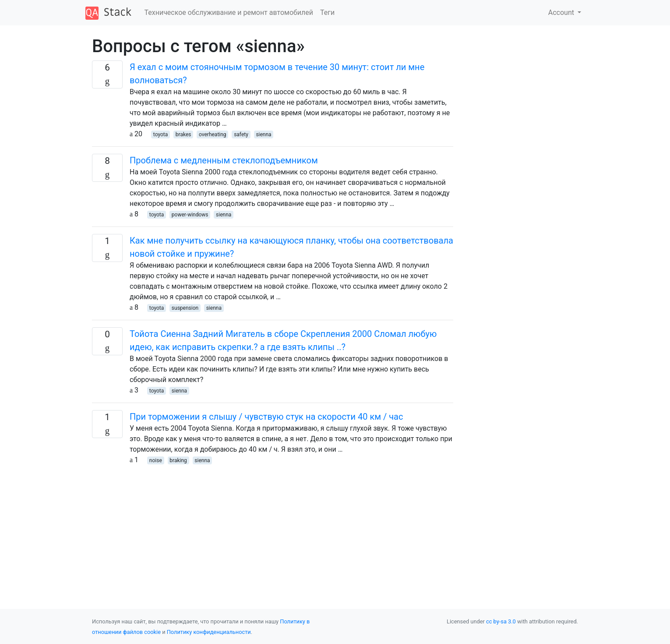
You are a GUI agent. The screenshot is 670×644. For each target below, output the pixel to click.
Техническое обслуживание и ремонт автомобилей (229, 12)
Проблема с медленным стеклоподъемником (224, 160)
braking (178, 460)
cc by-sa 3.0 (501, 621)
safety (241, 134)
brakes (183, 134)
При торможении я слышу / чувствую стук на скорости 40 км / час (266, 417)
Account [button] (562, 12)
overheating (213, 134)
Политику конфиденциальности (209, 632)
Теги (327, 12)
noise (156, 460)
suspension (185, 308)
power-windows (190, 215)
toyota (160, 134)
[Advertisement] (273, 527)
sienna (263, 134)
